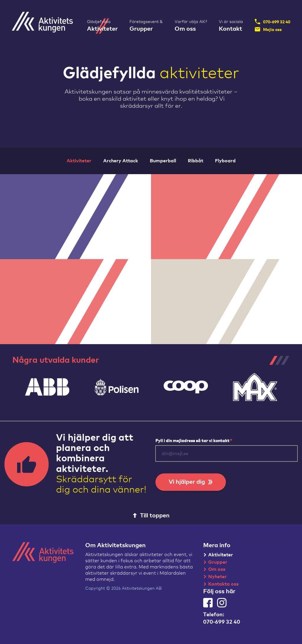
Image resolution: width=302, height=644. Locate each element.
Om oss (217, 569)
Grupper (218, 562)
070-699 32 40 (273, 22)
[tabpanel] (47, 387)
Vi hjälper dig (191, 482)
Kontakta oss (223, 584)
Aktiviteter (221, 555)
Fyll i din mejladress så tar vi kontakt (194, 441)
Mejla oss (268, 29)
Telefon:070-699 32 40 (222, 619)
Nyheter (218, 577)
